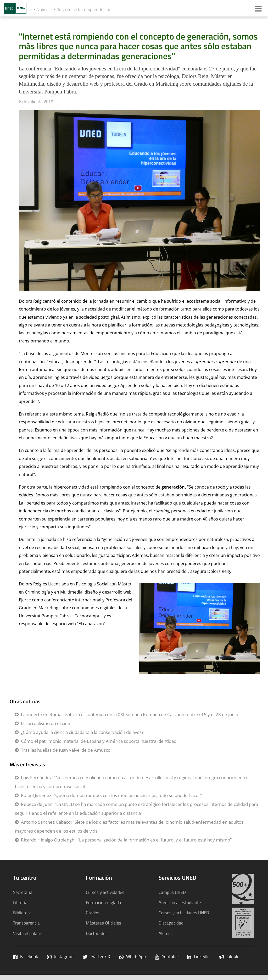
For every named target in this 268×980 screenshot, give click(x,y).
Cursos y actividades (105, 892)
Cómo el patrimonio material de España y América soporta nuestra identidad (99, 741)
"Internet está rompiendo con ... (86, 9)
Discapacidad (171, 923)
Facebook (26, 956)
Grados (93, 913)
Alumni (165, 933)
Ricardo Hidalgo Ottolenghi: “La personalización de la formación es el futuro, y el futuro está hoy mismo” (126, 840)
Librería (20, 902)
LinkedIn (198, 956)
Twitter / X (96, 956)
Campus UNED (172, 892)
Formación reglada (104, 902)
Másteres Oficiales (104, 923)
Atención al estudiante (180, 902)
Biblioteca (22, 913)
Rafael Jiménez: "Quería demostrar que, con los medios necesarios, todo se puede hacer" (111, 795)
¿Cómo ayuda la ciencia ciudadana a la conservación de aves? (82, 732)
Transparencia (26, 923)
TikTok (228, 956)
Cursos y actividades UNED (184, 913)
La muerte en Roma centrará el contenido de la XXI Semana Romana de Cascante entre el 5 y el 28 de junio (130, 714)
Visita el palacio (28, 933)
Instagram (60, 956)
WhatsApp (132, 956)
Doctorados (97, 933)
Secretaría (23, 892)
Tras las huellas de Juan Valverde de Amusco (66, 750)
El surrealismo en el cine (46, 723)
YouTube (166, 956)
